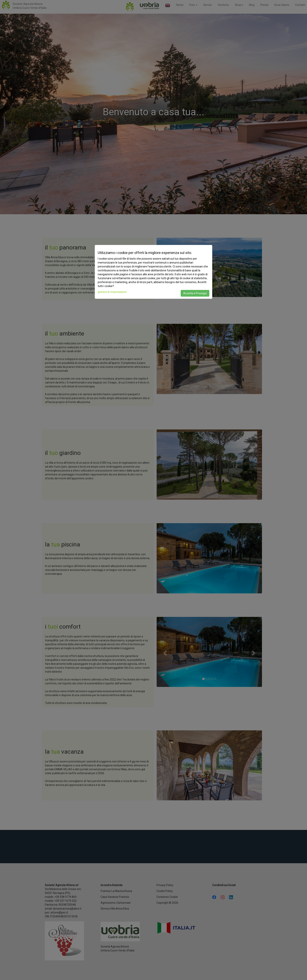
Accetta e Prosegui (195, 293)
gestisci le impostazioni (112, 292)
